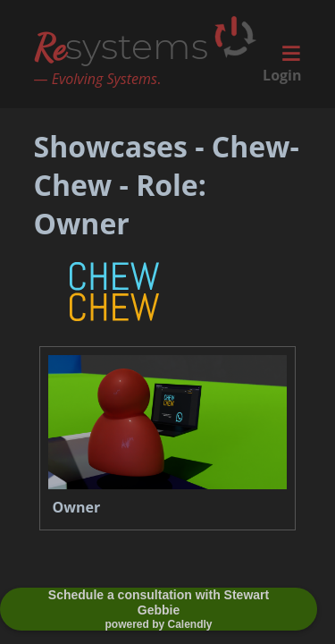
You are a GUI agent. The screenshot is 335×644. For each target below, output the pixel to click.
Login (282, 75)
